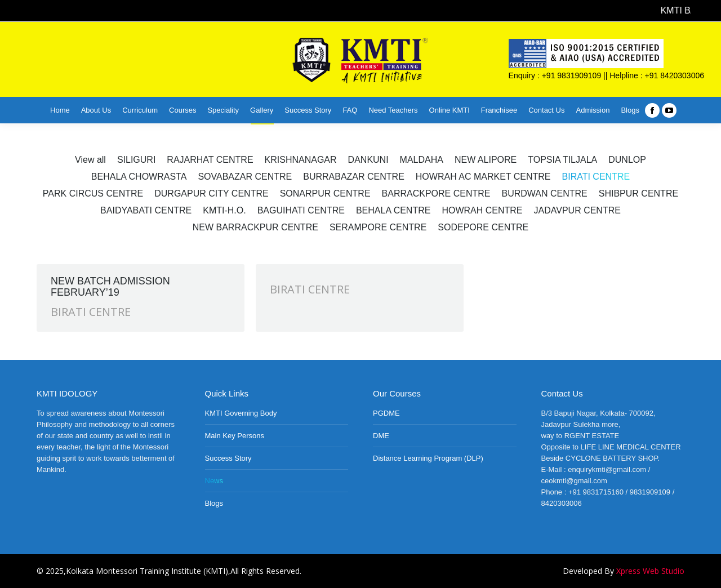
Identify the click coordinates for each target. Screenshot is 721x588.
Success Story (228, 458)
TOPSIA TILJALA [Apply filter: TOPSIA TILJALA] (562, 160)
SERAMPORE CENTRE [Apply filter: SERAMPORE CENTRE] (378, 227)
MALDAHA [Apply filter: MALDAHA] (422, 160)
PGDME (386, 413)
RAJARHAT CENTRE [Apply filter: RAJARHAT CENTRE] (210, 160)
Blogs (214, 503)
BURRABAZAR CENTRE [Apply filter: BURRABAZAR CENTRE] (354, 177)
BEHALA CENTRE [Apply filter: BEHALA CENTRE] (393, 210)
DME (381, 436)
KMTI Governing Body (241, 413)
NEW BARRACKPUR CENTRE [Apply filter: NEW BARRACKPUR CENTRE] (255, 227)
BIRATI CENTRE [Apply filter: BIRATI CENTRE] (596, 177)
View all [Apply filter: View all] (90, 160)
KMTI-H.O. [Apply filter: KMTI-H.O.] (224, 210)
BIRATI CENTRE (91, 312)
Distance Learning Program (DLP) (428, 458)
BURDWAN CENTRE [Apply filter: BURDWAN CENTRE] (544, 193)
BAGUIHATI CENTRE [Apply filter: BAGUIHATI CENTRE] (301, 210)
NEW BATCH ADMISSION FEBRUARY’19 (110, 287)
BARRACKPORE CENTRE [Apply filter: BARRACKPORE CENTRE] (436, 193)
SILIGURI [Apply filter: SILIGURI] (136, 160)
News (214, 481)
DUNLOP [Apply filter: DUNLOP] (627, 160)
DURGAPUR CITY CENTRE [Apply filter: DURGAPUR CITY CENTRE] (211, 193)
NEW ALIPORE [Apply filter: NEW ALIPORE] (486, 160)
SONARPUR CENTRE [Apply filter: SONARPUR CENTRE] (325, 193)
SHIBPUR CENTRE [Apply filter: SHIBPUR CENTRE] (638, 193)
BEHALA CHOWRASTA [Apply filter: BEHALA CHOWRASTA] (139, 177)
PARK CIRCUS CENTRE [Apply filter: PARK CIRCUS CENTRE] (93, 193)
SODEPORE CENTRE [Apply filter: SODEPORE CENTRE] (483, 227)
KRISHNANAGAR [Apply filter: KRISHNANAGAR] (301, 160)
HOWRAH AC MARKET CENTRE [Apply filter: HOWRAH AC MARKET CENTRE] (483, 177)
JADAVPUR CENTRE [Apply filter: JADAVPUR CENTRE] (577, 210)
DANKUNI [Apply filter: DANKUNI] (368, 160)
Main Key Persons (235, 436)
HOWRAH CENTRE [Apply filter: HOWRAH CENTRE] (482, 210)
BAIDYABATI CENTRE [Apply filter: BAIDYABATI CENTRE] (146, 210)
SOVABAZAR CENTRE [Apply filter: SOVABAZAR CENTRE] (245, 177)
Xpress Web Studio (650, 571)
